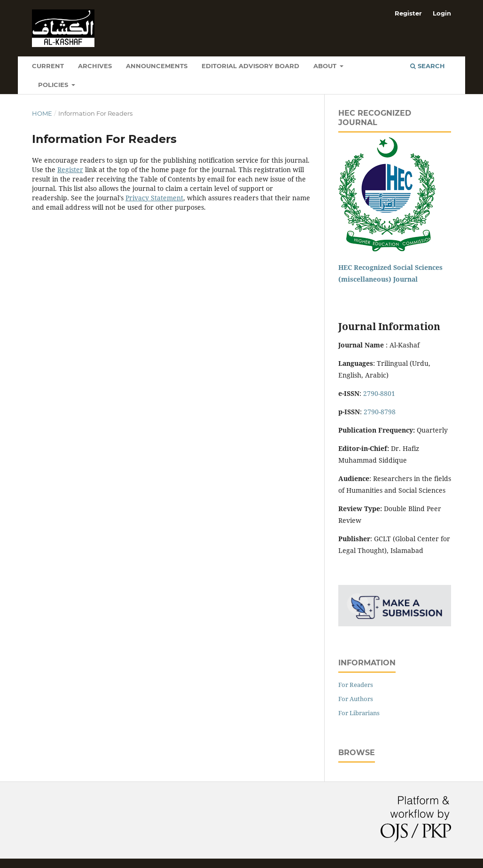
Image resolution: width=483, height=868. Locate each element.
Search (428, 66)
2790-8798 (380, 412)
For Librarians (359, 713)
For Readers (356, 685)
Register (408, 13)
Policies (54, 85)
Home (42, 113)
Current (48, 66)
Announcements (157, 66)
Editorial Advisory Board (250, 66)
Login (442, 13)
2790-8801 (379, 393)
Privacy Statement (154, 198)
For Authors (356, 699)
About (326, 66)
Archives (95, 66)
